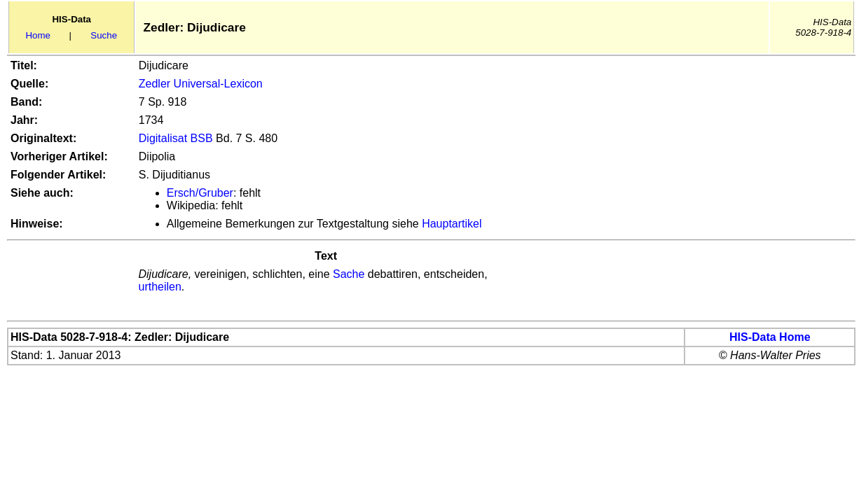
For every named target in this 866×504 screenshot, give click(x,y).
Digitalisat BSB (176, 138)
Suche (104, 35)
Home (38, 35)
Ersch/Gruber (200, 193)
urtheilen (159, 287)
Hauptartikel (452, 224)
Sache (349, 274)
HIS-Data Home (770, 337)
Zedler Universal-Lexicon (201, 84)
